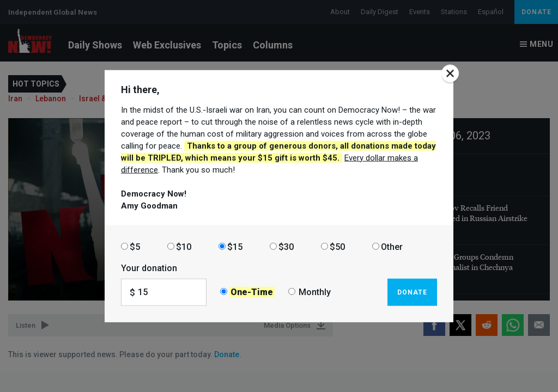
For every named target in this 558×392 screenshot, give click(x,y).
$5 (135, 246)
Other (392, 246)
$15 (235, 246)
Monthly (315, 292)
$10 (184, 246)
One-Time (252, 292)
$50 (337, 246)
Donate (412, 292)
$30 (286, 246)
